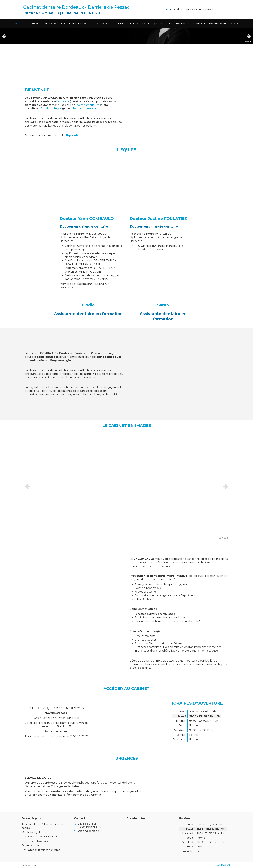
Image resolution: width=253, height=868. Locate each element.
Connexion (223, 865)
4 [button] (227, 538)
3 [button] (251, 41)
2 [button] (248, 41)
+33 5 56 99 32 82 (88, 831)
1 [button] (246, 41)
